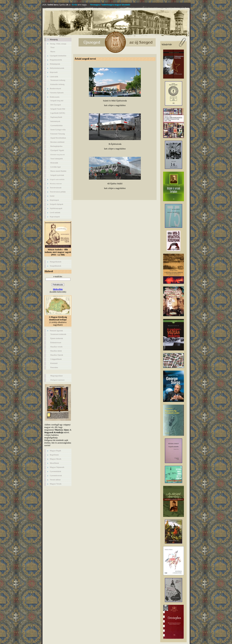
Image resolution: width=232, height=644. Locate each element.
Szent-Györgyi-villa (58, 130)
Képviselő (54, 72)
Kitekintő (54, 363)
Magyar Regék (55, 451)
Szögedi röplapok (56, 204)
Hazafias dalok (56, 351)
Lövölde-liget (56, 167)
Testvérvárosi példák (58, 192)
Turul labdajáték (57, 159)
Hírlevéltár (58, 289)
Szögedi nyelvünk (57, 175)
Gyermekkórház (56, 125)
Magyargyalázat (56, 376)
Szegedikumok (55, 266)
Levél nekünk (55, 212)
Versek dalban (55, 480)
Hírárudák (54, 163)
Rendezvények (55, 88)
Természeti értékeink (58, 334)
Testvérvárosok (56, 188)
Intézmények (55, 121)
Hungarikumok (56, 262)
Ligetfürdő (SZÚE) (58, 113)
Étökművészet (56, 342)
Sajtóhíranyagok (56, 208)
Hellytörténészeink (57, 68)
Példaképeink (55, 64)
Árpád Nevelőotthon (58, 138)
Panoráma (54, 367)
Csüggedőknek (56, 359)
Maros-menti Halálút (58, 171)
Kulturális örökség (57, 84)
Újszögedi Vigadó (57, 150)
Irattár (52, 196)
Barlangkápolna (56, 146)
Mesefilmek (54, 463)
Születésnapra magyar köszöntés (116, 5)
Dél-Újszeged (56, 105)
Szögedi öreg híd (57, 101)
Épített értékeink (57, 338)
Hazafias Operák (57, 355)
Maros (53, 51)
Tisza (52, 47)
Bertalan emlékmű (57, 142)
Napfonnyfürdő (56, 117)
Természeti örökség (58, 80)
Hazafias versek (56, 347)
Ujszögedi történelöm (58, 56)
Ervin (74, 5)
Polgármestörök (56, 60)
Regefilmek (54, 455)
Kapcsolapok (55, 217)
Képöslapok (54, 200)
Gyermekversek (56, 475)
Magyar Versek (56, 484)
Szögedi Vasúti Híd (58, 109)
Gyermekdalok (55, 471)
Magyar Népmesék (57, 467)
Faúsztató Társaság (58, 134)
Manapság (54, 39)
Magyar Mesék (56, 459)
